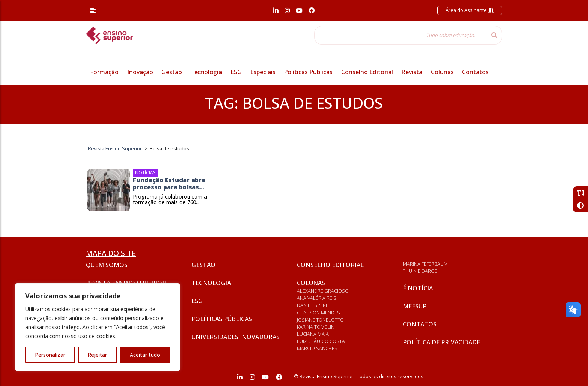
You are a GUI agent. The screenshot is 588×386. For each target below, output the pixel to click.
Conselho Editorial (367, 72)
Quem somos (107, 265)
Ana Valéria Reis (317, 298)
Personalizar (50, 355)
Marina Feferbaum (425, 264)
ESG (236, 72)
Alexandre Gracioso (323, 291)
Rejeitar (97, 355)
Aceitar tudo (145, 355)
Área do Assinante (470, 10)
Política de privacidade (441, 342)
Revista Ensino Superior (126, 283)
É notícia (418, 288)
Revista (412, 72)
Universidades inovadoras (236, 337)
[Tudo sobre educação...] (400, 35)
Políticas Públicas (308, 72)
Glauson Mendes (319, 313)
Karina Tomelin (316, 327)
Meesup (415, 306)
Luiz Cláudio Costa (321, 341)
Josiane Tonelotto (320, 320)
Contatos (475, 72)
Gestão (172, 72)
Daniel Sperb (313, 305)
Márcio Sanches (317, 348)
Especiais (263, 72)
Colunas (442, 72)
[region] (97, 327)
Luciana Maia (313, 334)
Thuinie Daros (420, 271)
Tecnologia (206, 72)
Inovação (140, 72)
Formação (104, 72)
